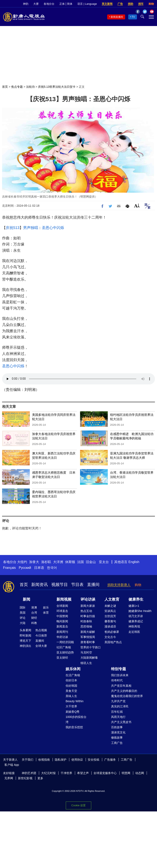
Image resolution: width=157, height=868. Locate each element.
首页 (5, 87)
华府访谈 (62, 637)
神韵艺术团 (29, 773)
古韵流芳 (110, 616)
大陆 (23, 623)
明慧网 (126, 773)
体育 (46, 613)
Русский (25, 568)
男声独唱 (31, 228)
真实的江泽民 (120, 706)
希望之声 (83, 773)
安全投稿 (93, 760)
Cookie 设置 (78, 805)
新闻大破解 (88, 632)
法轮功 (30, 87)
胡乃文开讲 (136, 616)
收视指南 (44, 760)
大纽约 (22, 562)
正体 (62, 4)
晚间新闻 (62, 621)
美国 (23, 613)
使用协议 (77, 760)
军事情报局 (88, 637)
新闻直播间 (117, 17)
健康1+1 (134, 606)
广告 (120, 4)
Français (9, 568)
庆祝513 (13, 228)
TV (133, 17)
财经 (34, 618)
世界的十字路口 (91, 647)
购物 (151, 4)
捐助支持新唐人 (119, 585)
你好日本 (71, 680)
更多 (40, 778)
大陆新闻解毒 (89, 658)
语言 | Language (87, 4)
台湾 (34, 613)
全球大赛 (41, 646)
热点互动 (86, 611)
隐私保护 (61, 760)
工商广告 (117, 743)
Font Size (137, 206)
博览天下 (25, 641)
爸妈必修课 (112, 632)
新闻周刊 (62, 632)
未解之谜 (110, 606)
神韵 (26, 4)
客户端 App (12, 765)
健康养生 (136, 599)
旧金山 (91, 562)
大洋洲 (58, 562)
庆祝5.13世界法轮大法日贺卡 (57, 87)
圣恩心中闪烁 (53, 228)
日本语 (39, 568)
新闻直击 (62, 626)
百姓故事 (117, 727)
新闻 (26, 599)
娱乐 (46, 607)
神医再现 (134, 626)
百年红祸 (117, 712)
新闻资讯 (40, 585)
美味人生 (71, 696)
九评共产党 (118, 701)
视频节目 (60, 585)
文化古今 (110, 637)
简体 (70, 4)
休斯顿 (70, 562)
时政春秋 (86, 621)
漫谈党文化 (118, 732)
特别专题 (119, 669)
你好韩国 (71, 686)
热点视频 (41, 630)
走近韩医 (134, 632)
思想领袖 (86, 626)
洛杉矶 (46, 562)
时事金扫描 (88, 616)
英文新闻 (107, 4)
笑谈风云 (110, 611)
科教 (34, 623)
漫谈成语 (110, 626)
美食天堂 (71, 691)
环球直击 (62, 611)
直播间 (93, 585)
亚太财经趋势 (65, 652)
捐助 (131, 4)
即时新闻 (25, 636)
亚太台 (104, 562)
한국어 (52, 568)
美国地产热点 (113, 642)
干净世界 (66, 773)
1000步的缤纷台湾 (76, 719)
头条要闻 (25, 630)
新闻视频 (64, 599)
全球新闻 (62, 606)
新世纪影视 (25, 778)
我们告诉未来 (120, 675)
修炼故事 (117, 738)
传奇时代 (117, 680)
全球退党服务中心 (105, 773)
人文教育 (112, 599)
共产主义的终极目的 (124, 691)
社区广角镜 (64, 647)
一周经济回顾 (65, 642)
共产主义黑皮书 (121, 722)
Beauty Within (74, 701)
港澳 (34, 607)
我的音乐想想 (74, 727)
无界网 (9, 778)
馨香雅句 (110, 621)
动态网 (140, 773)
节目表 (77, 585)
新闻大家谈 (88, 606)
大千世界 (71, 706)
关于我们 (28, 760)
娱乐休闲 (73, 669)
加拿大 (34, 562)
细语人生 (86, 663)
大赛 (36, 4)
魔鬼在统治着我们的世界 (127, 696)
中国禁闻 (62, 616)
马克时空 (86, 652)
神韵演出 (25, 646)
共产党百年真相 (121, 686)
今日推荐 (41, 636)
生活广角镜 (73, 675)
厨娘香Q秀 (73, 712)
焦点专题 (17, 87)
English (134, 562)
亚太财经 (62, 658)
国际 (23, 607)
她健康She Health (140, 611)
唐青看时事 (88, 642)
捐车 (141, 4)
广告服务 (110, 760)
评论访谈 (88, 599)
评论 (23, 618)
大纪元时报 (48, 773)
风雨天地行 (118, 717)
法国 (80, 562)
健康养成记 (136, 621)
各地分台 (49, 4)
